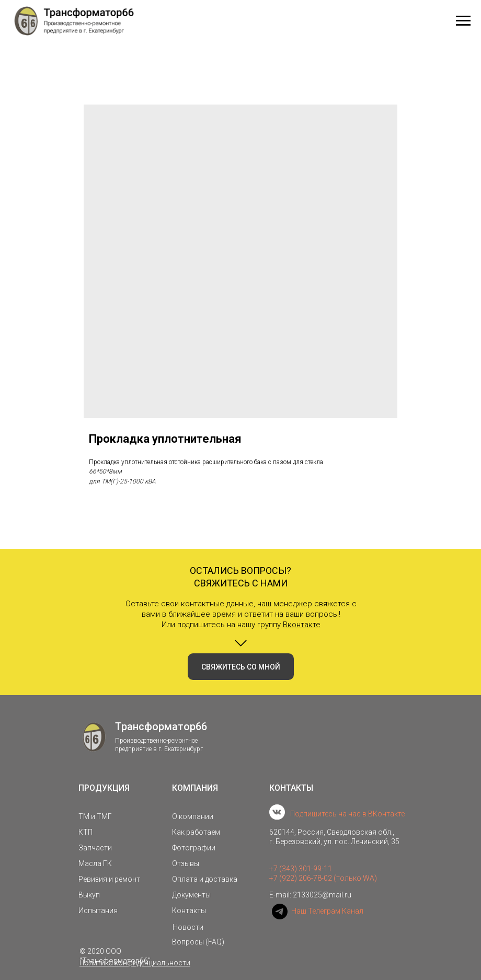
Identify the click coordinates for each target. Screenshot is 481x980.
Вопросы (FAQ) (198, 942)
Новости (188, 927)
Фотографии (194, 848)
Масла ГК (95, 863)
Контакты (189, 910)
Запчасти (95, 848)
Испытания (98, 910)
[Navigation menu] (463, 21)
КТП (85, 832)
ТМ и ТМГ (95, 816)
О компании (193, 816)
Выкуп (89, 895)
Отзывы (186, 863)
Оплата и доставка (205, 879)
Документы (191, 895)
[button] (241, 667)
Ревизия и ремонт (109, 879)
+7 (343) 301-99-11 (301, 869)
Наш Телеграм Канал (327, 911)
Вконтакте (302, 625)
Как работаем (196, 832)
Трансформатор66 (161, 727)
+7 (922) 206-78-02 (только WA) (323, 878)
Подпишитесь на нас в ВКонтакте (347, 814)
